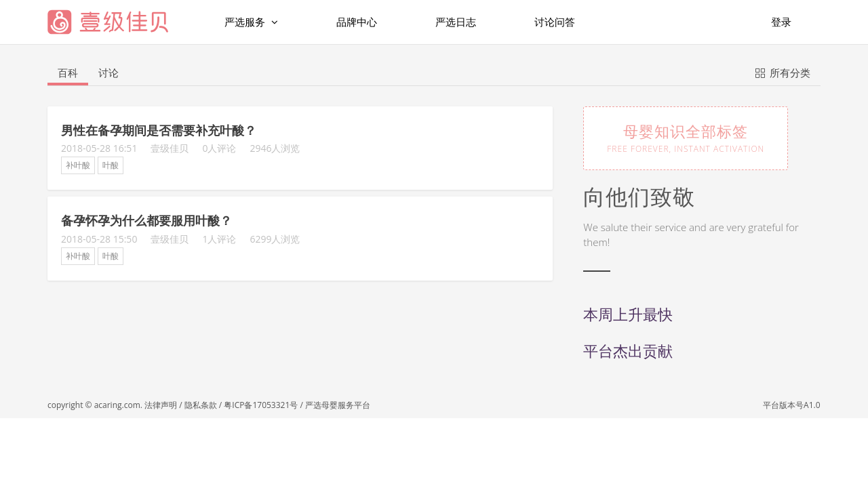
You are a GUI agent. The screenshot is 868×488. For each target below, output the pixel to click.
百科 (68, 73)
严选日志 (456, 22)
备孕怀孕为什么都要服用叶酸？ (146, 220)
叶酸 (111, 165)
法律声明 (161, 405)
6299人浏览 (275, 239)
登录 (781, 22)
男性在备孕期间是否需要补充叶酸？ (159, 130)
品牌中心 (357, 22)
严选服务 (251, 22)
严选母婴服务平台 (338, 405)
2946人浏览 (275, 148)
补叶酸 (78, 165)
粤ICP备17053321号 (261, 405)
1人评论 (219, 239)
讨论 (108, 73)
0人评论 (219, 148)
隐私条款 (201, 405)
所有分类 (783, 72)
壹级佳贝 (170, 148)
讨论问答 (555, 22)
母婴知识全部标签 (686, 138)
